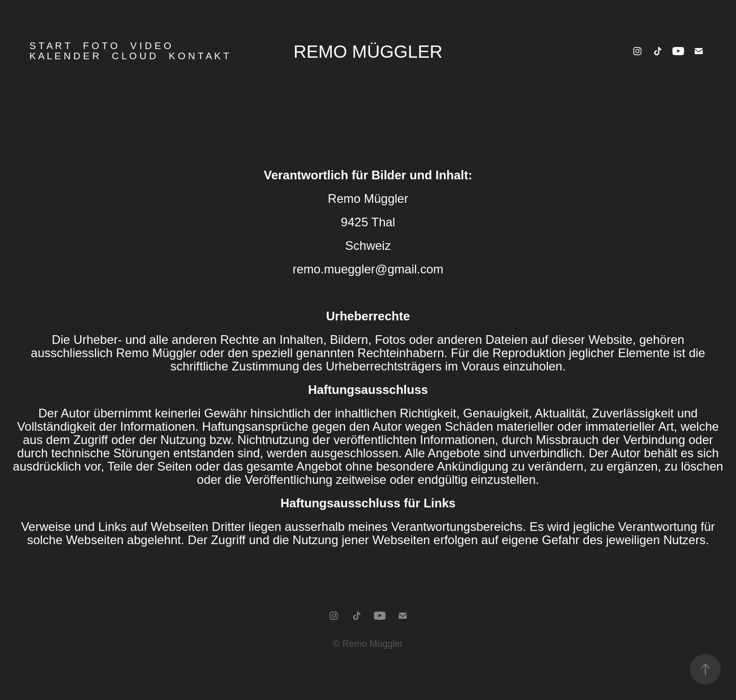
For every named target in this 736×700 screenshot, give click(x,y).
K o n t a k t (199, 56)
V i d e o (151, 46)
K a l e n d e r (65, 56)
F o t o (100, 46)
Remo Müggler (368, 51)
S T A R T (50, 46)
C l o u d (134, 56)
